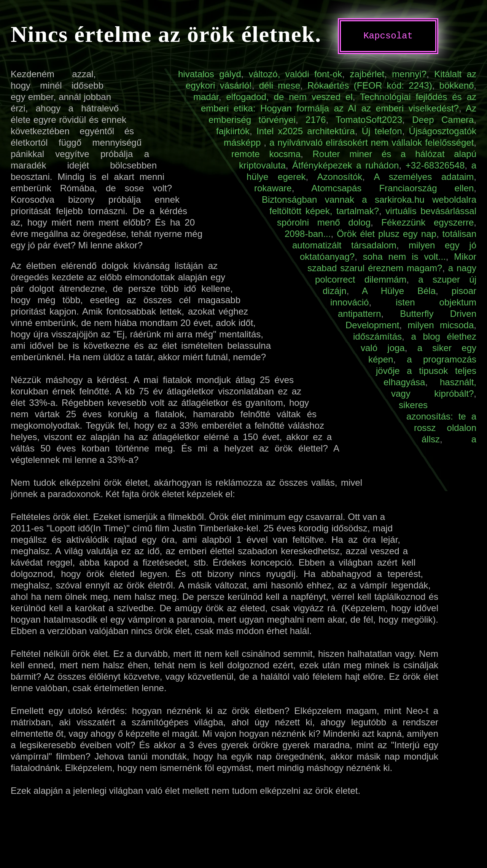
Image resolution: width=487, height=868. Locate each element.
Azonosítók (340, 177)
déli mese (280, 85)
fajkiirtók (233, 131)
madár (206, 97)
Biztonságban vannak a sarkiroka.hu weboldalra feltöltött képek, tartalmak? (369, 205)
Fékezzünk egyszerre (427, 222)
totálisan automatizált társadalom (384, 239)
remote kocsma (266, 154)
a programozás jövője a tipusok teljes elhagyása (426, 371)
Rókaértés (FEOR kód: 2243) (370, 85)
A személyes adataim (424, 177)
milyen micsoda (441, 325)
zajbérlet (367, 74)
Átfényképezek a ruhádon (345, 165)
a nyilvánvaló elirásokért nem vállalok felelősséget (372, 142)
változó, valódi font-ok (296, 74)
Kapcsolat (388, 36)
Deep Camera (443, 120)
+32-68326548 (435, 165)
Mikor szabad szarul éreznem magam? (392, 262)
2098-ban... (308, 234)
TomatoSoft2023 (369, 120)
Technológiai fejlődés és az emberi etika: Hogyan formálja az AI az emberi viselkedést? (339, 103)
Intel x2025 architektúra (306, 131)
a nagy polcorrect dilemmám (396, 274)
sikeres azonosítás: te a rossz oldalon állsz (438, 422)
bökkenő (457, 85)
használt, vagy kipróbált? (434, 388)
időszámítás (377, 336)
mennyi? (409, 74)
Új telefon (382, 131)
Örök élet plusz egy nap (387, 234)
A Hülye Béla (399, 291)
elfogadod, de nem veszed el (289, 97)
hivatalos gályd (210, 74)
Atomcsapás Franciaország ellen (392, 188)
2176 (316, 120)
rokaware (273, 188)
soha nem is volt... (404, 257)
